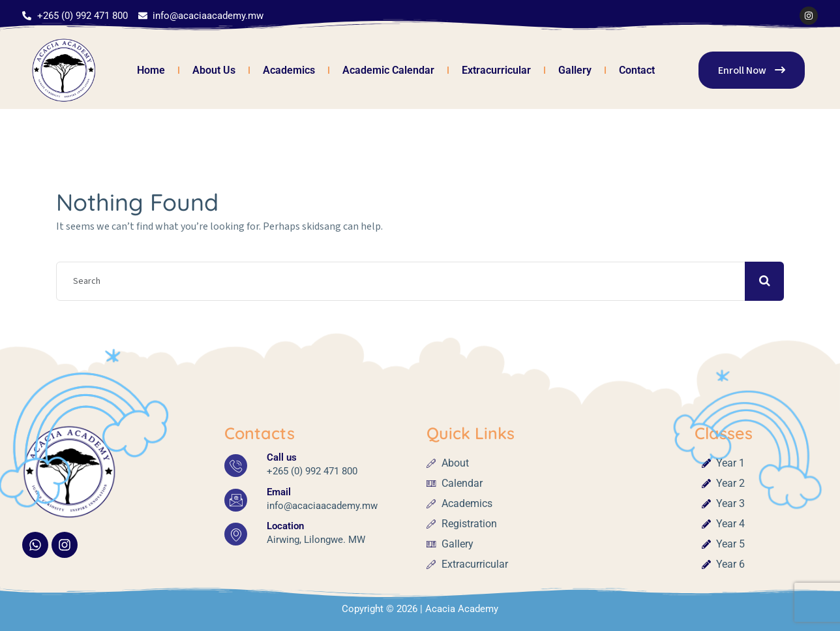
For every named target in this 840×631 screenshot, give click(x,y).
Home (151, 70)
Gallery (575, 70)
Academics (289, 70)
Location (285, 526)
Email (279, 492)
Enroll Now (752, 70)
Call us (282, 457)
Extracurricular (496, 70)
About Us (214, 70)
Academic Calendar (388, 70)
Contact (637, 70)
